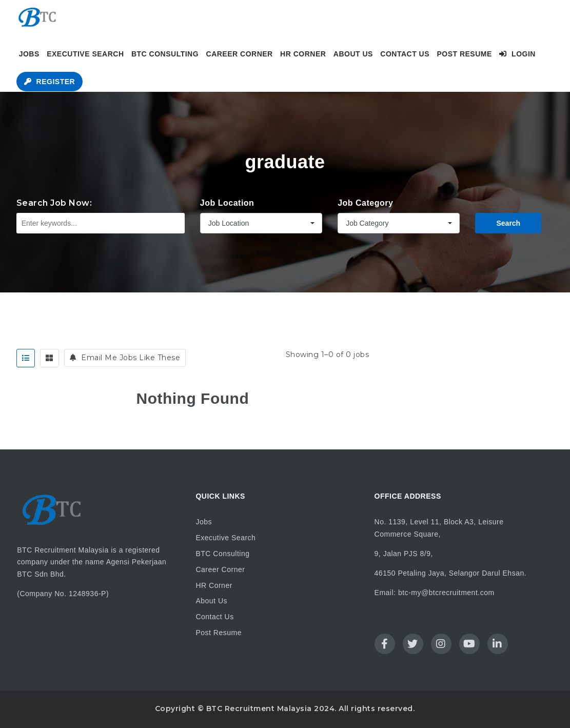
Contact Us (405, 54)
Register (50, 82)
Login (517, 54)
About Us (353, 54)
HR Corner (303, 54)
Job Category (365, 203)
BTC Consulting (165, 54)
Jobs (29, 54)
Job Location (227, 203)
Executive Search (85, 54)
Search (508, 223)
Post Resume (464, 54)
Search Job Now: (54, 203)
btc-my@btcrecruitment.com (446, 593)
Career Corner (240, 54)
